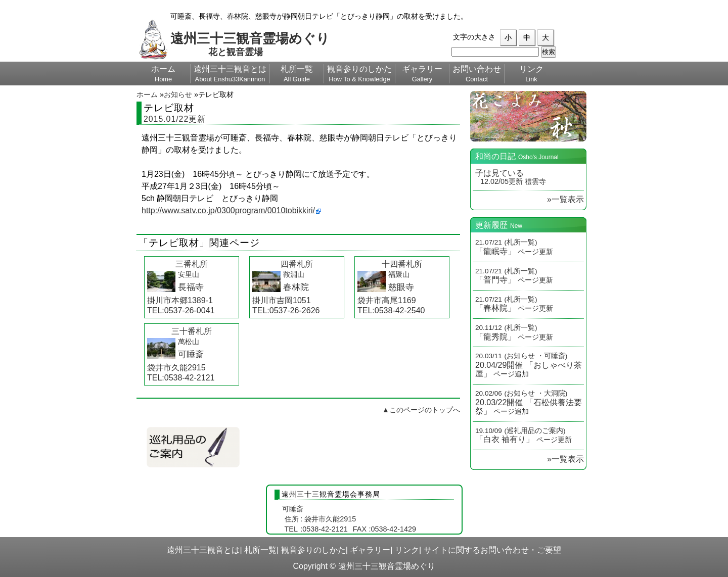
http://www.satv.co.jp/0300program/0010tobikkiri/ (228, 210)
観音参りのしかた (313, 550)
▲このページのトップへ (421, 410)
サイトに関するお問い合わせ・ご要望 (492, 550)
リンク (407, 550)
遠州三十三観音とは (203, 550)
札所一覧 (260, 550)
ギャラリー (370, 550)
